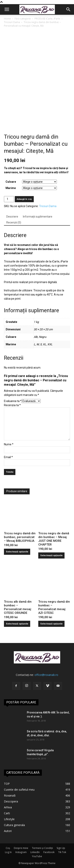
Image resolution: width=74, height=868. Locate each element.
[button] (7, 9)
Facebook (49, 852)
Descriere (12, 217)
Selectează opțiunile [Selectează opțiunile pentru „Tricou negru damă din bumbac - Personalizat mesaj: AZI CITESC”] (51, 624)
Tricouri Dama (12, 22)
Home (7, 19)
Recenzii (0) (14, 222)
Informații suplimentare (38, 217)
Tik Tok (62, 852)
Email (8, 457)
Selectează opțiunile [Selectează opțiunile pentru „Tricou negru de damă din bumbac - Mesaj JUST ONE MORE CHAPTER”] (51, 555)
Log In (8, 852)
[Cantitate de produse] (9, 199)
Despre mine (21, 848)
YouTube (37, 856)
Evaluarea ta (13, 401)
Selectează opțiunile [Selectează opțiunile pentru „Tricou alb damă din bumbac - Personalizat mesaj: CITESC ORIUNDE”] (17, 624)
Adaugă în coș (24, 199)
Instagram (21, 852)
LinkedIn (35, 852)
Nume (9, 444)
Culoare (11, 182)
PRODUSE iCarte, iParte (47, 19)
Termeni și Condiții (42, 848)
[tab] (12, 217)
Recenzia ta (12, 405)
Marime (11, 188)
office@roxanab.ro (46, 675)
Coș (8, 848)
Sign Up (61, 848)
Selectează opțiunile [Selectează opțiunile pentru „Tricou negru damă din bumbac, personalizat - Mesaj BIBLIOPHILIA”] (17, 552)
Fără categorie (23, 19)
